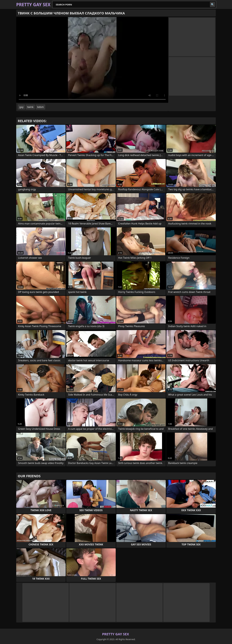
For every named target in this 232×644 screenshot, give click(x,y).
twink (30, 107)
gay (21, 107)
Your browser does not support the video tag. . (92, 60)
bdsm (40, 107)
